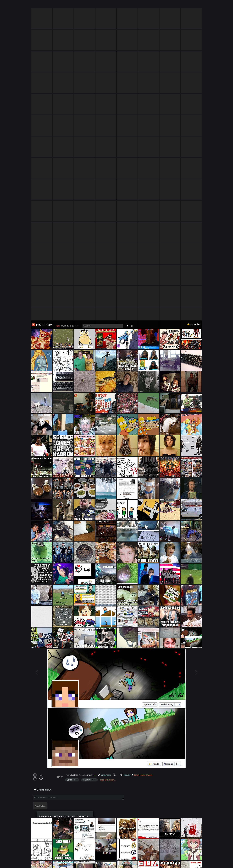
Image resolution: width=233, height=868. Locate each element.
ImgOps (127, 455)
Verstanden (203, 862)
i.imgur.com (106, 455)
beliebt (65, 5)
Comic (69, 460)
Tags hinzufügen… (108, 460)
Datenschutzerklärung (108, 864)
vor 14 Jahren (72, 455)
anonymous (88, 455)
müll (72, 5)
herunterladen (147, 455)
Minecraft (86, 460)
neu (58, 5)
